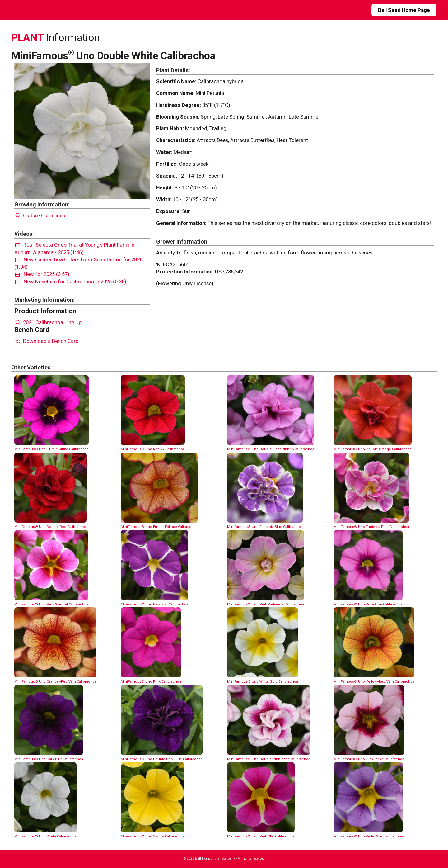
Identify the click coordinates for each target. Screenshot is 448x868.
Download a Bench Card (47, 341)
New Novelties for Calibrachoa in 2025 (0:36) (71, 282)
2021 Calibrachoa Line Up (48, 322)
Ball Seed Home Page (404, 10)
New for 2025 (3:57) (42, 274)
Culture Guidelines (40, 216)
